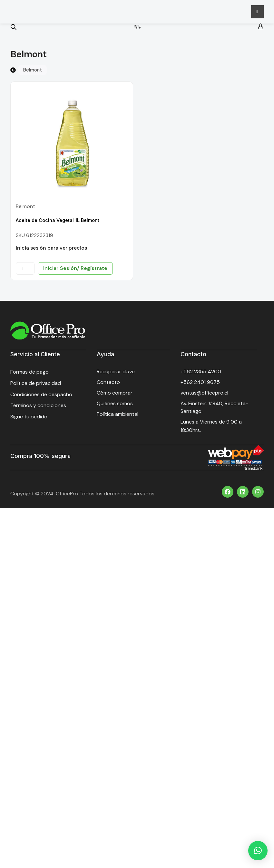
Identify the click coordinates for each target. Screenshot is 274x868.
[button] (258, 851)
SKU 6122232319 (34, 238)
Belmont (25, 209)
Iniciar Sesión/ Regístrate (75, 271)
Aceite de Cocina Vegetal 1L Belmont (58, 223)
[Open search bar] (14, 30)
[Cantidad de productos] (25, 271)
